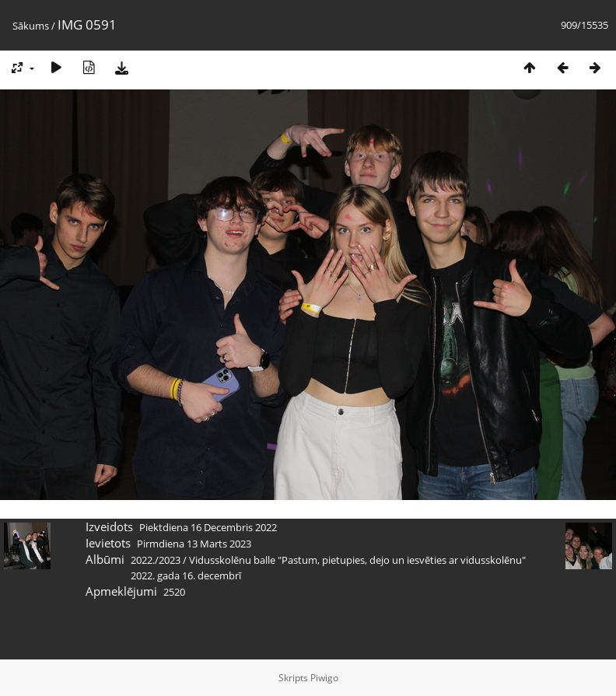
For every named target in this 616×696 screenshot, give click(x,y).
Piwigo (324, 678)
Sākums (31, 26)
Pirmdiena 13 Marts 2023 (194, 544)
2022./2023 (156, 560)
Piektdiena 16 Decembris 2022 (208, 527)
